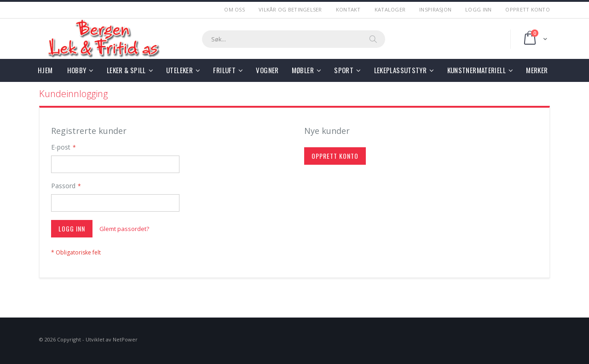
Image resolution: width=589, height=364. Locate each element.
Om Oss (234, 9)
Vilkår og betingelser (290, 9)
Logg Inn (478, 9)
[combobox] (294, 39)
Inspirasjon (435, 9)
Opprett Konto (528, 9)
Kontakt (348, 9)
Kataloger (390, 9)
